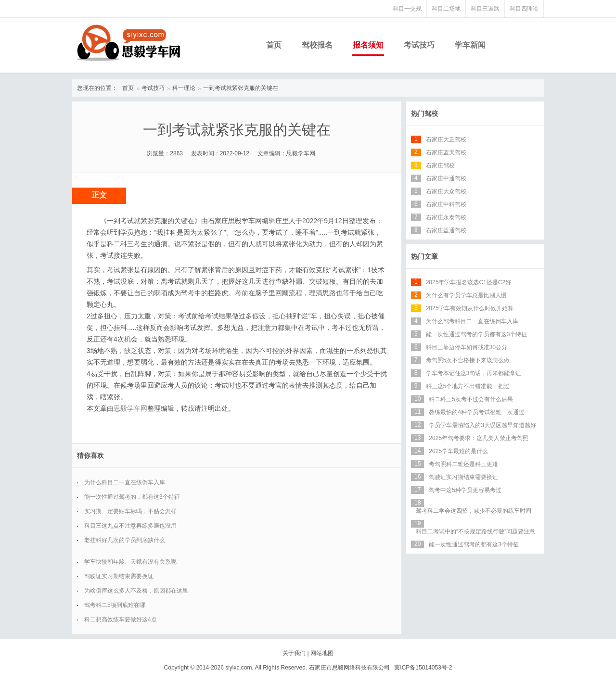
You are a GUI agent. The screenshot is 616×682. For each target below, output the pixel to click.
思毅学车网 (130, 408)
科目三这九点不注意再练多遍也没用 (130, 526)
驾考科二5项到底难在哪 (115, 605)
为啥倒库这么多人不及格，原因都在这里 (136, 591)
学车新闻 (470, 45)
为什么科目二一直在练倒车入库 (125, 482)
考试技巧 (419, 45)
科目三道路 (485, 9)
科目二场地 (446, 9)
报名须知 (368, 45)
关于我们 (294, 653)
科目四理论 (524, 9)
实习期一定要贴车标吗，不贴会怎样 (130, 511)
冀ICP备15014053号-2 (423, 668)
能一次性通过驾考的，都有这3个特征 (132, 497)
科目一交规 (407, 9)
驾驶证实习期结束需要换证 (119, 576)
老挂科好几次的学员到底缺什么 (125, 540)
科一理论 (184, 88)
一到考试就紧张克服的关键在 (241, 88)
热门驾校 (424, 114)
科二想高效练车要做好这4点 (121, 619)
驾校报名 (317, 45)
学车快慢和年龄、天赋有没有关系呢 (130, 562)
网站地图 (322, 653)
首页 (274, 45)
